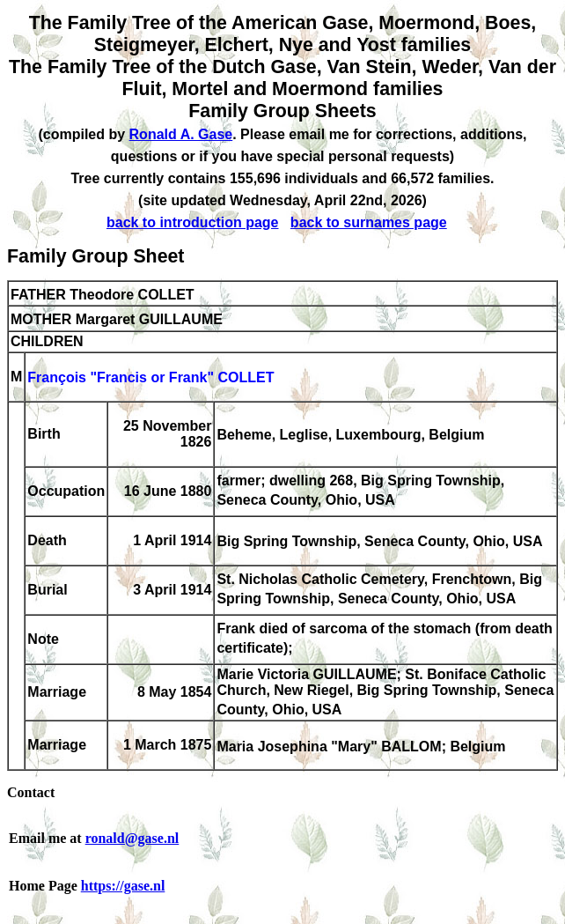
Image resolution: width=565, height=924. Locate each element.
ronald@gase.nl (132, 838)
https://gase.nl (123, 886)
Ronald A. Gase (181, 134)
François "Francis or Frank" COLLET (150, 378)
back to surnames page (369, 222)
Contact (31, 792)
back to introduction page (193, 222)
